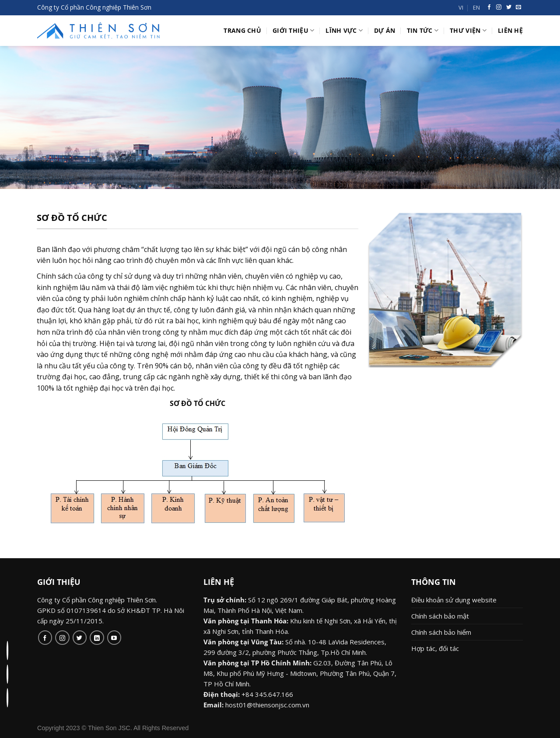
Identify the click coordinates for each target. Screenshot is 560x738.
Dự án (385, 30)
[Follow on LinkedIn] (97, 638)
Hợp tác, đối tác (435, 648)
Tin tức (423, 31)
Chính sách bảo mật (440, 616)
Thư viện (468, 31)
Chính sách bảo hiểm (441, 632)
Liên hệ (510, 30)
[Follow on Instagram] (62, 638)
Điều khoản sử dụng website (454, 600)
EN (476, 7)
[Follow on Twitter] (80, 638)
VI (461, 7)
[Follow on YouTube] (114, 638)
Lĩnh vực (344, 31)
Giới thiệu (293, 31)
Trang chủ (242, 30)
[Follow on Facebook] (45, 638)
